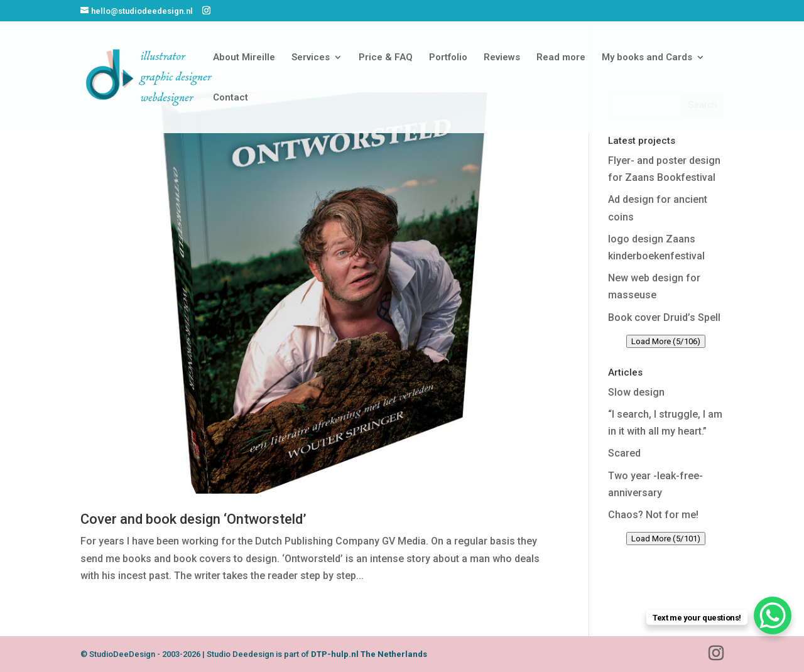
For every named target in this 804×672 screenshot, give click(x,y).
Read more (561, 58)
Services (311, 58)
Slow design (636, 392)
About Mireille (244, 58)
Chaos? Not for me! (653, 515)
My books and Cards (647, 58)
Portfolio (448, 58)
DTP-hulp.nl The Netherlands (369, 654)
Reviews (502, 58)
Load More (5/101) (666, 539)
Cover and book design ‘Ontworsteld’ (193, 519)
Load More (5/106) (666, 341)
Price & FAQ (386, 58)
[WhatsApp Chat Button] (773, 615)
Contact (231, 98)
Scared (624, 453)
